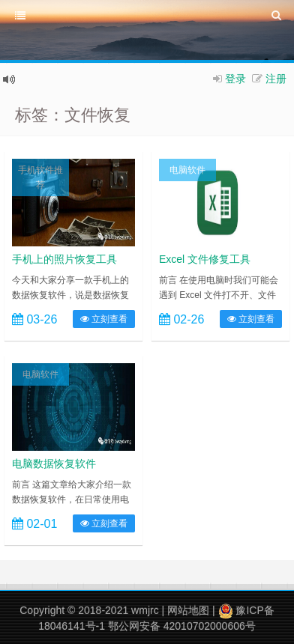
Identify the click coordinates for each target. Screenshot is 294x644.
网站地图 (188, 610)
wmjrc (145, 610)
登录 (235, 79)
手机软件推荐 (40, 177)
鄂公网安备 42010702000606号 (182, 626)
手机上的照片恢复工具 (64, 259)
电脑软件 (187, 170)
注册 (276, 79)
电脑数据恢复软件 (54, 464)
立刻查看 (104, 319)
